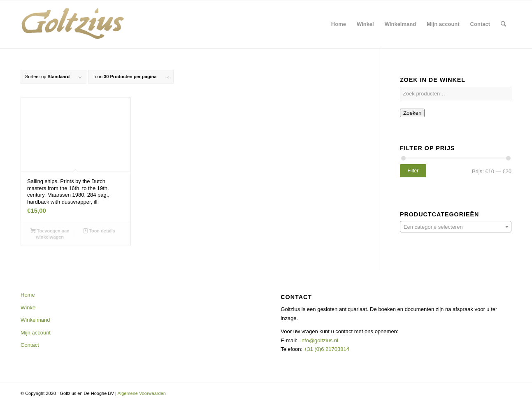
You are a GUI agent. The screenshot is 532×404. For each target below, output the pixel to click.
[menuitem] (339, 24)
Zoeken (412, 113)
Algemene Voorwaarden (141, 393)
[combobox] (456, 227)
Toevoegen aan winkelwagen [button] (50, 233)
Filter (413, 171)
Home (28, 295)
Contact (30, 345)
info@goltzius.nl (319, 340)
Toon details (99, 231)
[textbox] (456, 227)
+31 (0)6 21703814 (326, 349)
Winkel (29, 308)
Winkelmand (35, 320)
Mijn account (36, 333)
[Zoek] (503, 24)
